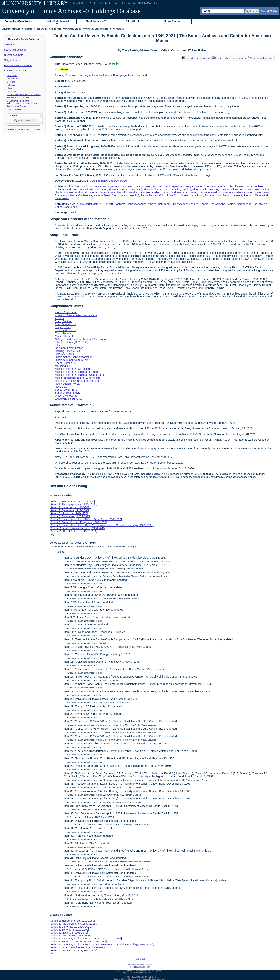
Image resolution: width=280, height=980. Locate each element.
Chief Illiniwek (235, 186)
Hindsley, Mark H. (219, 189)
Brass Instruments (215, 186)
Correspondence (137, 204)
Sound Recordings (66, 207)
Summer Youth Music (217, 195)
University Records (243, 195)
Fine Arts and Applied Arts (48, 29)
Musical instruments (160, 204)
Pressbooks (12, 91)
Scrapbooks (244, 204)
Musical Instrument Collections (147, 192)
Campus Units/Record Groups (19, 21)
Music (10, 88)
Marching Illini (119, 192)
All (52, 534)
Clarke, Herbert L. (255, 186)
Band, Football (154, 186)
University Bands (73, 29)
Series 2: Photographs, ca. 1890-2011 (73, 504)
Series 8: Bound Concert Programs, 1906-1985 (78, 522)
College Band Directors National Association (81, 189)
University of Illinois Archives (42, 11)
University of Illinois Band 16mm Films (24, 94)
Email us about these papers (24, 129)
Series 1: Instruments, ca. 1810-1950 (72, 501)
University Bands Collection (98, 29)
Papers (204, 204)
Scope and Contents (15, 50)
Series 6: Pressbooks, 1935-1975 (70, 516)
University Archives (11, 29)
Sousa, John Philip (192, 195)
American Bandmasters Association (112, 186)
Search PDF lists (269, 11)
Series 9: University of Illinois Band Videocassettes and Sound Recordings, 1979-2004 (101, 525)
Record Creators (172, 21)
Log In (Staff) (140, 959)
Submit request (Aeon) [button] (196, 58)
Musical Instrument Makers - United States (236, 192)
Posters (231, 204)
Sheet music (260, 204)
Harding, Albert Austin (194, 189)
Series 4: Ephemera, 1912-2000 (69, 510)
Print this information (260, 58)
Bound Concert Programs (18, 98)
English (75, 213)
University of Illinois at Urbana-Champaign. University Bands (113, 75)
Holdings (28, 29)
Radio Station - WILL (153, 195)
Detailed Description (15, 71)
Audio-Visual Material (90, 204)
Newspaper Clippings (186, 204)
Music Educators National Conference (77, 378)
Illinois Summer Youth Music (72, 192)
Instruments (12, 75)
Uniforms (11, 82)
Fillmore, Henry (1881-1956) (125, 189)
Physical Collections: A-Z (57, 21)
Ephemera (12, 85)
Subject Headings (134, 21)
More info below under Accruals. (108, 181)
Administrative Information (18, 65)
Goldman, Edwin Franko (166, 189)
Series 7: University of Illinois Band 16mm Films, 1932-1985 (86, 519)
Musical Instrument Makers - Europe (188, 192)
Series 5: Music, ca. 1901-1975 (69, 513)
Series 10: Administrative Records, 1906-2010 (77, 528)
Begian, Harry (194, 186)
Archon (137, 977)
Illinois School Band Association (250, 189)
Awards (139, 186)
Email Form (145, 967)
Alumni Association (79, 186)
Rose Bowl (173, 195)
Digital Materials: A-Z (96, 21)
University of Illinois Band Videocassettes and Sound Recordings (24, 102)
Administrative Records (17, 106)
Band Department (174, 186)
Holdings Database (116, 11)
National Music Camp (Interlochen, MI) (116, 195)
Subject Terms (12, 60)
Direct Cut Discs (14, 109)
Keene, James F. (100, 192)
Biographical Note (14, 55)
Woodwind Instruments (68, 399)
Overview (9, 45)
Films (147, 189)
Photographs (13, 79)
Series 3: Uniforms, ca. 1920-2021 (70, 507)
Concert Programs (114, 204)
